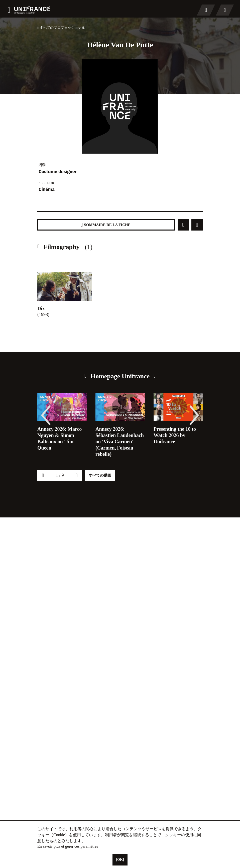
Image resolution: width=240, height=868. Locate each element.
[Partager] (183, 225)
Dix (42, 308)
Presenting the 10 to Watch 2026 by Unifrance (176, 435)
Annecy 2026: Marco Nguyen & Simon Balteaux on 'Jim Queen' (61, 439)
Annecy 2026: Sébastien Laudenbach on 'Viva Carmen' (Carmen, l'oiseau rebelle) (117, 445)
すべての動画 (100, 488)
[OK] (120, 859)
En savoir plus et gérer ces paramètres (72, 846)
